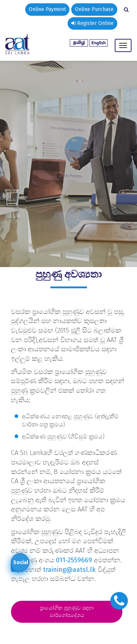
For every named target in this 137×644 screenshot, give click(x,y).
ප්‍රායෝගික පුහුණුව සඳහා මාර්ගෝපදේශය (67, 612)
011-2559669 (74, 560)
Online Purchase (94, 9)
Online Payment (47, 9)
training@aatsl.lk (69, 570)
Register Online (92, 23)
